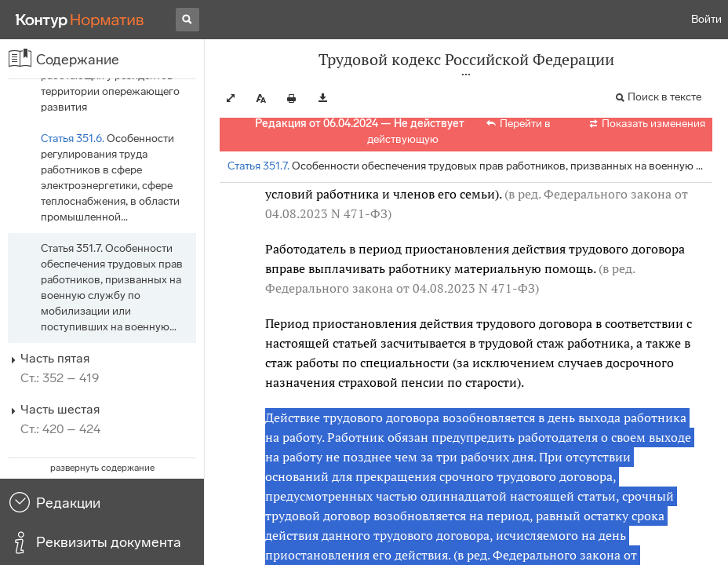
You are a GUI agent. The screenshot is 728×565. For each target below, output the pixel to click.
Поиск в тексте (664, 97)
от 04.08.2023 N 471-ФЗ (466, 288)
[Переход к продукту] (80, 20)
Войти (706, 19)
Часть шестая (60, 409)
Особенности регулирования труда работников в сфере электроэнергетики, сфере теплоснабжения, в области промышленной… (110, 178)
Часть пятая (55, 358)
